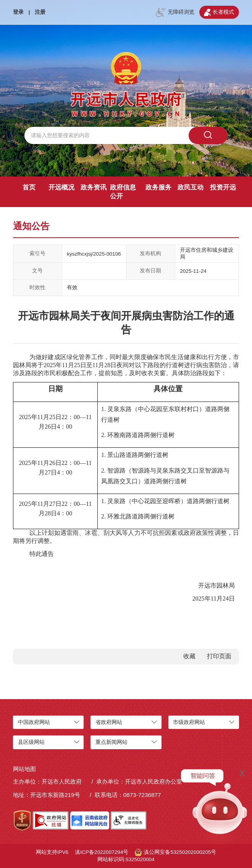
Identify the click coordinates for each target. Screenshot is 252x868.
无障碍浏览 (175, 13)
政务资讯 (94, 187)
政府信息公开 (123, 192)
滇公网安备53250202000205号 (175, 852)
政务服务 (158, 187)
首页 (29, 187)
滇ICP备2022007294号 (102, 852)
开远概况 (61, 187)
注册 (40, 12)
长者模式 (219, 13)
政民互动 (191, 187)
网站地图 (24, 769)
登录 (18, 12)
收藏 (189, 656)
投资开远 (223, 187)
